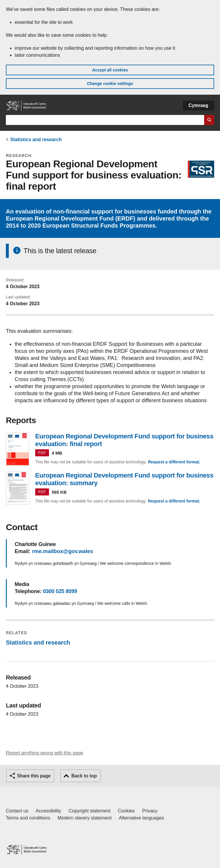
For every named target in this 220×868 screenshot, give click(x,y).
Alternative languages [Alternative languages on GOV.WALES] (141, 818)
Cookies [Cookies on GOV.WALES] (126, 811)
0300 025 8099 (60, 591)
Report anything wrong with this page (44, 753)
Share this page (34, 776)
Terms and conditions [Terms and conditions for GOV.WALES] (28, 818)
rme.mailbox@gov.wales (62, 551)
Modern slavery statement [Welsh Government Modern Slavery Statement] (84, 818)
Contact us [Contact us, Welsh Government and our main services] (17, 811)
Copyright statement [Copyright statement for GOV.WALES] (90, 811)
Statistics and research (36, 140)
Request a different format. (174, 462)
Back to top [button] (84, 776)
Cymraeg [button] (198, 105)
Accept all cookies (110, 70)
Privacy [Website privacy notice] (150, 811)
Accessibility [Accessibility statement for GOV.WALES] (48, 811)
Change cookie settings (110, 84)
